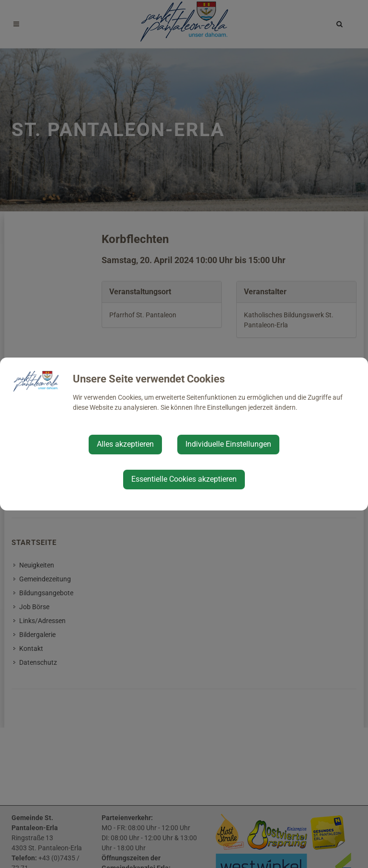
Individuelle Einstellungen (228, 444)
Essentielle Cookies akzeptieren (184, 479)
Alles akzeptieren (125, 444)
